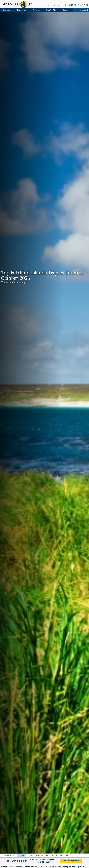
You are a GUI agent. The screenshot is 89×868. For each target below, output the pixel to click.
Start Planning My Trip (71, 861)
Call (44, 862)
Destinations (7, 10)
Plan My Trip (51, 10)
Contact (66, 10)
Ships (48, 856)
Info (68, 856)
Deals (62, 856)
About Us (36, 10)
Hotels (55, 856)
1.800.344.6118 (76, 5)
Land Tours (39, 856)
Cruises (30, 856)
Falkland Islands (9, 856)
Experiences (22, 10)
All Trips (21, 856)
